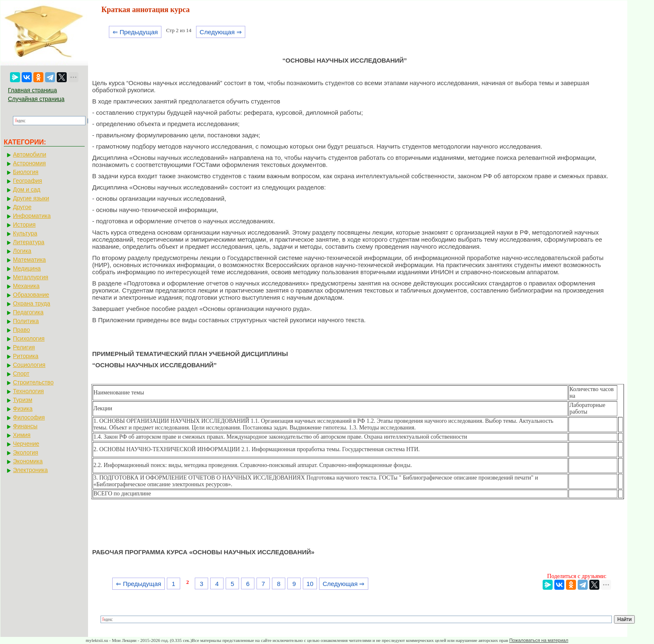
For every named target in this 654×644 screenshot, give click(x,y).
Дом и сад (27, 189)
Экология (25, 452)
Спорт (21, 374)
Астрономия (29, 163)
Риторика (26, 356)
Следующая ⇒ (221, 32)
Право (21, 330)
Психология (29, 338)
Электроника (30, 470)
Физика (23, 409)
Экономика (28, 461)
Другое (22, 207)
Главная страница (33, 90)
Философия (29, 417)
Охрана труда (31, 303)
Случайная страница (36, 99)
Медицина (27, 268)
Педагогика (28, 312)
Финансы (25, 426)
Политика (26, 321)
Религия (24, 347)
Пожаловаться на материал (539, 640)
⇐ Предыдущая (135, 32)
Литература (29, 242)
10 (310, 584)
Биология (26, 172)
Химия (22, 435)
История (24, 225)
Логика (22, 251)
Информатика (32, 216)
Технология (28, 391)
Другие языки (31, 198)
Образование (31, 295)
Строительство (33, 382)
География (28, 181)
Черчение (26, 444)
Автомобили (30, 154)
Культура (25, 233)
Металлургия (31, 277)
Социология (29, 365)
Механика (26, 286)
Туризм (23, 400)
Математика (29, 260)
